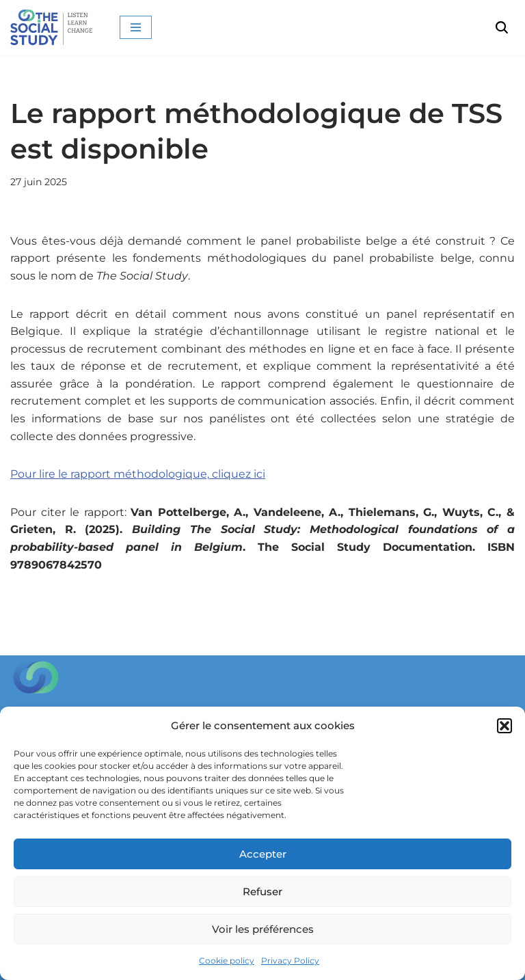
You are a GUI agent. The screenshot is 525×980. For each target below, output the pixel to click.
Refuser (262, 891)
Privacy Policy (290, 961)
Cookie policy (227, 961)
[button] (504, 726)
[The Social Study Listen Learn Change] (55, 27)
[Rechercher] (502, 27)
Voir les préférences (263, 929)
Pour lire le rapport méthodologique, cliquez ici (138, 474)
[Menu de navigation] (136, 27)
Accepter (263, 854)
